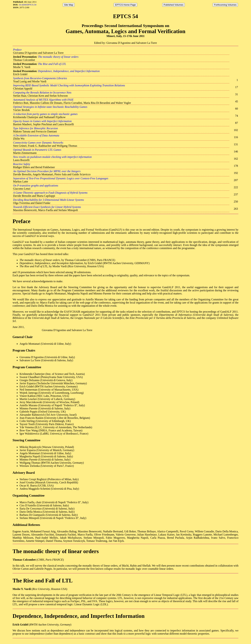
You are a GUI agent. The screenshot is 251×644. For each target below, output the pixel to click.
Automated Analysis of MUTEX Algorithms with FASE (43, 100)
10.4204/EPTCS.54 (27, 5)
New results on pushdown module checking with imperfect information (52, 157)
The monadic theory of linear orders (58, 57)
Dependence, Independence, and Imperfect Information (69, 71)
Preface (17, 50)
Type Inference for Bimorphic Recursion (35, 128)
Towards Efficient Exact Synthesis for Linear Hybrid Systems (47, 207)
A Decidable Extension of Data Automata (36, 135)
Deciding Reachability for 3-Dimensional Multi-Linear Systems (49, 200)
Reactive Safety (22, 164)
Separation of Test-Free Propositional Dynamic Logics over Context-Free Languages (61, 178)
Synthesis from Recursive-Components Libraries (40, 78)
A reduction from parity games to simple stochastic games (45, 114)
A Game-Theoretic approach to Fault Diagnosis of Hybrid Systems (50, 193)
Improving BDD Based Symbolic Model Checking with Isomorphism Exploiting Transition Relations (69, 85)
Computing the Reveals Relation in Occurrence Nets (42, 93)
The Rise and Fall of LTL (52, 64)
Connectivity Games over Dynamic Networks (38, 143)
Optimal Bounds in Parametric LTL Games (37, 150)
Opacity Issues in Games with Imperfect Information (42, 121)
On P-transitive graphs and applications (36, 186)
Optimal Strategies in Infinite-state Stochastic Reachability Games (50, 107)
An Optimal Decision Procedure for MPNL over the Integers (47, 171)
